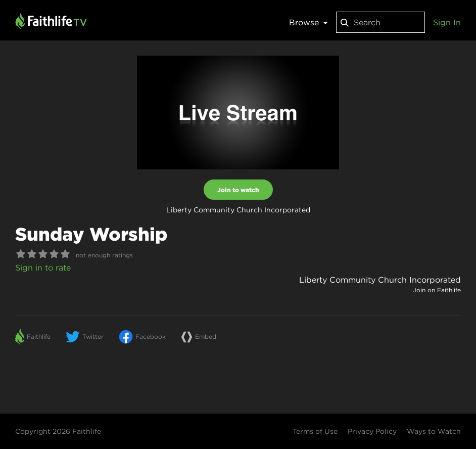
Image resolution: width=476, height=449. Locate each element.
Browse (308, 22)
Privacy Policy (372, 431)
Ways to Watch (434, 431)
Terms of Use (315, 431)
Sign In (447, 22)
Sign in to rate (43, 267)
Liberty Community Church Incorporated (380, 280)
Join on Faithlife (437, 290)
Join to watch (238, 190)
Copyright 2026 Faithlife (58, 431)
